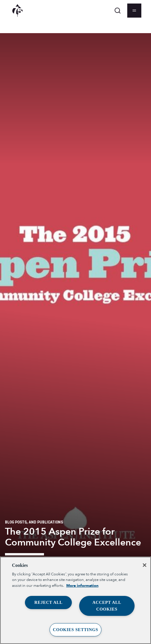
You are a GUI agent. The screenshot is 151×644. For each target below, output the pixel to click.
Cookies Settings (75, 630)
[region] (75, 600)
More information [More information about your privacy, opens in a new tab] (82, 586)
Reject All (48, 602)
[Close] (145, 565)
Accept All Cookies (107, 606)
